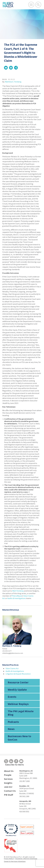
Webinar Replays (18, 704)
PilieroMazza (17, 596)
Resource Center (18, 682)
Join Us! (8, 787)
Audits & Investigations (17, 598)
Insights (8, 783)
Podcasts (13, 722)
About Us (9, 771)
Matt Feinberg (18, 591)
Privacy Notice (9, 859)
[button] (6, 68)
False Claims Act (12, 668)
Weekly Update (17, 690)
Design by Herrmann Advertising (15, 861)
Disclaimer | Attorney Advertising (26, 859)
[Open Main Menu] (31, 5)
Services (8, 779)
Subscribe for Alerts (14, 765)
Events (12, 697)
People (8, 775)
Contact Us (10, 791)
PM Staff (9, 795)
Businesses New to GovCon (19, 738)
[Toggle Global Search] (38, 5)
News (11, 729)
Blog (5, 79)
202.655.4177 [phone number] (7, 651)
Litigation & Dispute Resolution (18, 674)
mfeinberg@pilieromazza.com (13, 653)
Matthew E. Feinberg (13, 82)
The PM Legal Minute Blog (21, 713)
